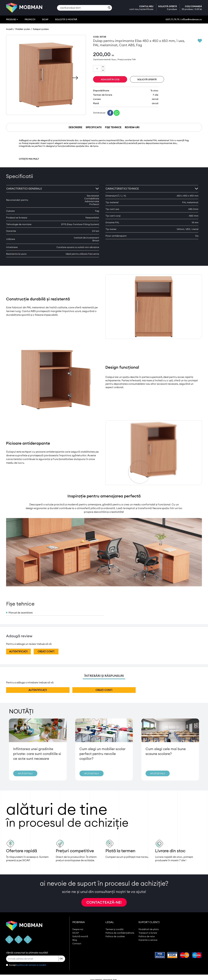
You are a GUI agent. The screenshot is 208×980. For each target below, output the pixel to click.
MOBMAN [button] (79, 922)
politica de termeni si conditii (32, 965)
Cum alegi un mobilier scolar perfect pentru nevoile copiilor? (102, 754)
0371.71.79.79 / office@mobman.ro (184, 19)
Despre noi (78, 929)
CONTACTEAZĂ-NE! (104, 902)
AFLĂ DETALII (25, 773)
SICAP (45, 19)
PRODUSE (12, 20)
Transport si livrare (148, 933)
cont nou (134, 9)
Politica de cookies (115, 936)
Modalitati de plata (149, 929)
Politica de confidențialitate (120, 933)
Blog (75, 940)
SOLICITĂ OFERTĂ (168, 8)
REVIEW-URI (132, 127)
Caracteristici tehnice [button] (152, 189)
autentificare (147, 9)
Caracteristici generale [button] (53, 189)
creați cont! (46, 651)
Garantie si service (148, 940)
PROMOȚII (30, 19)
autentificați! (18, 651)
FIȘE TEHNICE (113, 127)
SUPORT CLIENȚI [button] (149, 922)
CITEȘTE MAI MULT (29, 159)
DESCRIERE (75, 127)
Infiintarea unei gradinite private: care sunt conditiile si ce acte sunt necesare (37, 754)
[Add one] (103, 67)
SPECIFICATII (94, 127)
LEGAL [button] (110, 922)
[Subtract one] (103, 70)
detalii (155, 99)
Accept (27, 965)
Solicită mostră (80, 936)
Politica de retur (147, 936)
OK (61, 959)
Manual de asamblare (21, 613)
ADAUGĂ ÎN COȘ (110, 79)
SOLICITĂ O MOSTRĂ (66, 19)
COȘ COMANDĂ (192, 8)
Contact (77, 944)
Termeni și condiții (114, 929)
